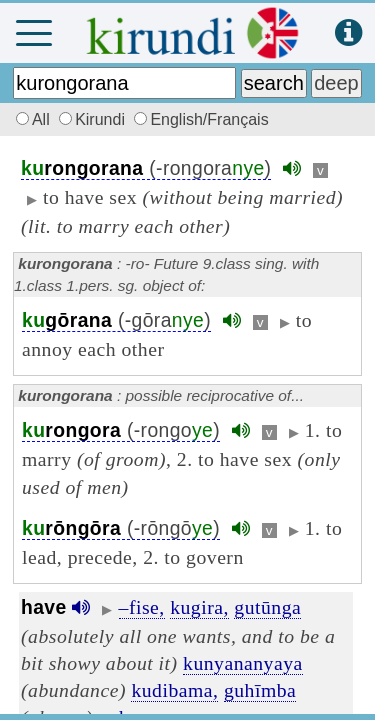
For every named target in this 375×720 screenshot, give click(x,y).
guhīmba (260, 690)
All (30, 119)
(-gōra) (116, 320)
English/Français (201, 119)
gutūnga (267, 607)
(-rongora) (146, 168)
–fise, (142, 607)
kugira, (199, 607)
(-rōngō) (121, 528)
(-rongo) (121, 430)
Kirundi (94, 119)
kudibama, (174, 690)
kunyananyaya (243, 663)
